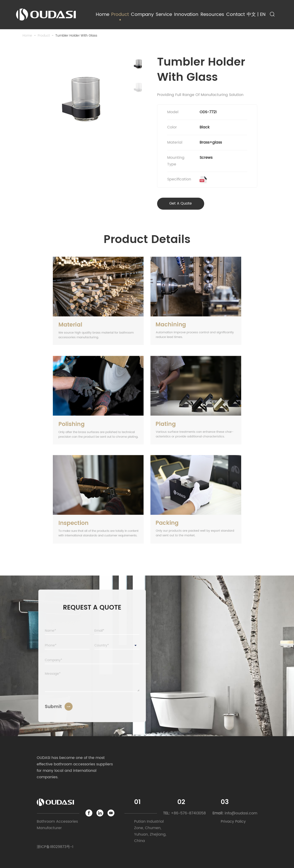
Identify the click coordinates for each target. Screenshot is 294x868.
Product (120, 14)
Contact (236, 14)
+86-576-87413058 (188, 813)
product (44, 36)
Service (164, 14)
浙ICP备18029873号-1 (55, 847)
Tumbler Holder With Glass (76, 36)
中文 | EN (256, 14)
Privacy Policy (233, 822)
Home (103, 14)
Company (142, 14)
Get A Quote (181, 203)
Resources (212, 14)
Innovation (186, 14)
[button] (138, 64)
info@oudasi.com (241, 813)
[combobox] (117, 646)
